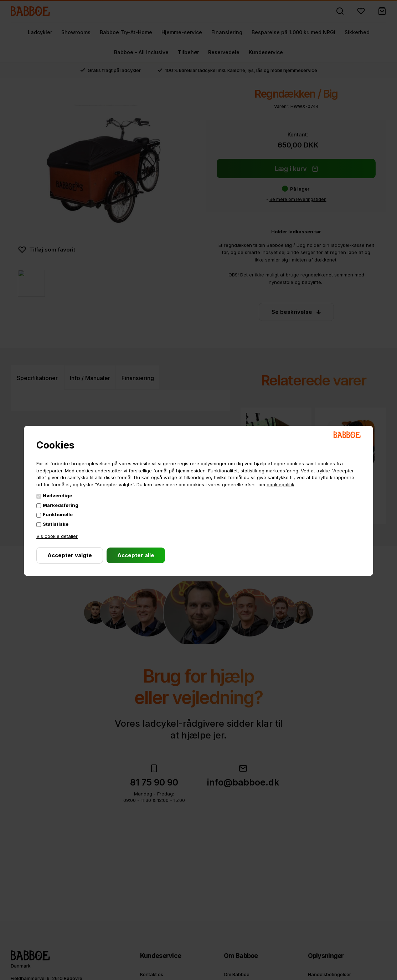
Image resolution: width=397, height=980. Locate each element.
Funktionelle (58, 514)
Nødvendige (57, 496)
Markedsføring (61, 505)
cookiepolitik (280, 484)
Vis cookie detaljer (57, 536)
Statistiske (56, 524)
